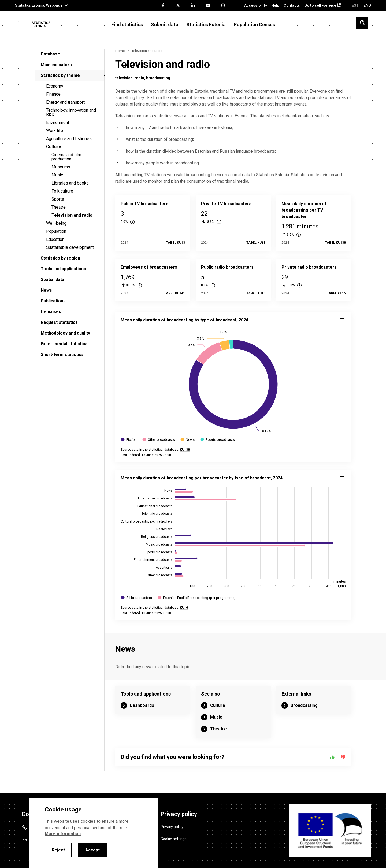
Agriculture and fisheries (69, 139)
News (46, 290)
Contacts (292, 5)
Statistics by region (60, 258)
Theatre (59, 207)
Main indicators (56, 65)
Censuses (51, 312)
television (124, 78)
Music (57, 175)
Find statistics (127, 25)
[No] (343, 757)
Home (120, 51)
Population (56, 231)
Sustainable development (70, 247)
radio (139, 78)
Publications (53, 301)
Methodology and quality (65, 333)
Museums (61, 167)
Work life (55, 131)
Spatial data (53, 279)
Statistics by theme (60, 75)
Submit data (165, 25)
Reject (58, 850)
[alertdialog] (94, 833)
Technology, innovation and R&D (71, 112)
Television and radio (72, 215)
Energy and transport (65, 102)
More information (63, 834)
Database (50, 54)
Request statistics (59, 322)
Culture (54, 147)
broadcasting (158, 78)
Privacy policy (172, 826)
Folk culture (62, 191)
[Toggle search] (362, 23)
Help (275, 5)
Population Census (254, 25)
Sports (58, 199)
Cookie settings (174, 839)
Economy (55, 86)
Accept (92, 850)
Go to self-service (320, 5)
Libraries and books (70, 183)
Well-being (56, 223)
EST (355, 5)
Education (55, 239)
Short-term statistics (62, 354)
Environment (58, 123)
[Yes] (332, 757)
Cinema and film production (66, 157)
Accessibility (256, 5)
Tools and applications (63, 269)
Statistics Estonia (206, 25)
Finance (53, 94)
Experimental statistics (64, 344)
